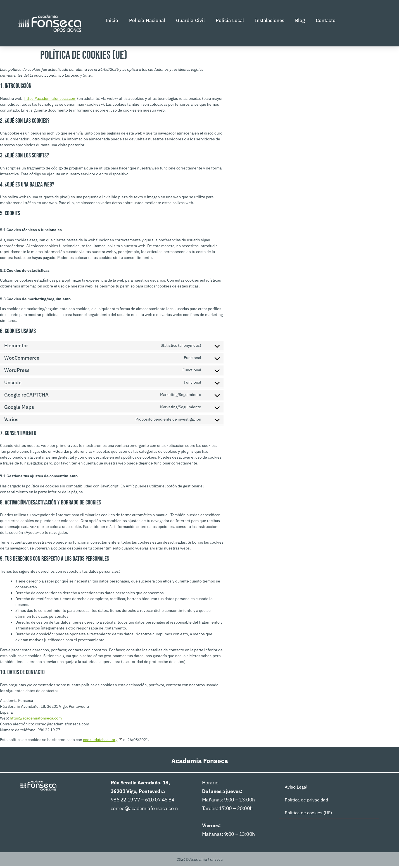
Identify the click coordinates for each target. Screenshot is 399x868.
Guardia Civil (190, 21)
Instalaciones (269, 21)
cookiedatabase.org (100, 741)
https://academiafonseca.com (50, 100)
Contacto (326, 21)
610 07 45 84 (160, 801)
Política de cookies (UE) (308, 814)
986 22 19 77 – (128, 801)
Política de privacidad (306, 801)
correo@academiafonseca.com (144, 810)
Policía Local (230, 21)
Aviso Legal (296, 789)
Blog (300, 21)
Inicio (112, 21)
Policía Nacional (147, 21)
